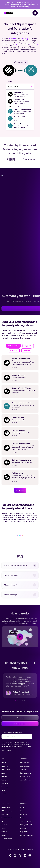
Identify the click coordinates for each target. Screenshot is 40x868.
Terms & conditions (26, 821)
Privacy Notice (27, 746)
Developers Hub (7, 818)
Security (4, 835)
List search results (20, 124)
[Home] (8, 13)
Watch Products (19, 100)
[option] (20, 94)
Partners (4, 832)
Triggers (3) (28, 346)
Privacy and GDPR (26, 825)
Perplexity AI (26, 39)
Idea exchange (25, 776)
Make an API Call (19, 117)
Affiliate (4, 828)
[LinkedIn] (25, 855)
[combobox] (8, 87)
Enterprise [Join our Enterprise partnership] (5, 787)
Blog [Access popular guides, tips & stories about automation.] (3, 821)
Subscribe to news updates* (12, 733)
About (22, 807)
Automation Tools (26, 780)
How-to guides (25, 763)
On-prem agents (7, 839)
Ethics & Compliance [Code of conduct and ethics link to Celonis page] (27, 835)
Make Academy (6, 807)
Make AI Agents (6, 770)
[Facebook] (10, 855)
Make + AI (5, 766)
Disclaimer (23, 828)
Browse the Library (22, 7)
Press (22, 818)
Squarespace (13, 39)
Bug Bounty (24, 832)
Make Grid (5, 776)
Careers (23, 811)
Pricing (4, 780)
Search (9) (27, 350)
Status (3, 790)
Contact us (24, 814)
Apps (3, 773)
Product (4, 763)
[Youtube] (30, 855)
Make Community (7, 811)
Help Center (5, 814)
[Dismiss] (37, 5)
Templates (24, 770)
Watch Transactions (20, 107)
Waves (4, 794)
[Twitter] (20, 855)
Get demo (5, 783)
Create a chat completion (22, 110)
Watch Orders (18, 93)
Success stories (25, 766)
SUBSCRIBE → (6, 750)
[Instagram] (15, 855)
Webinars (4, 825)
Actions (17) (14, 350)
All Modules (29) (13, 346)
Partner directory (26, 773)
